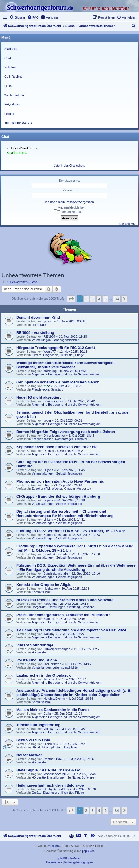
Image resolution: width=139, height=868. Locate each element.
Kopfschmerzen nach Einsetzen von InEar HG (57, 447)
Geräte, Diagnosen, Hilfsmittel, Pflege (58, 355)
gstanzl (48, 321)
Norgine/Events (54, 699)
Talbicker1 (50, 679)
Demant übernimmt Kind (38, 317)
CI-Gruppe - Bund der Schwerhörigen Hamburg (58, 496)
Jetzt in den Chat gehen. (69, 166)
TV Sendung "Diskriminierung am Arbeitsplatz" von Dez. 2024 (71, 630)
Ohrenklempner (54, 436)
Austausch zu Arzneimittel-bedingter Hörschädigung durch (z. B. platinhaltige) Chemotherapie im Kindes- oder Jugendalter (74, 693)
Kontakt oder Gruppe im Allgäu (44, 585)
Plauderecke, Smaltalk (47, 389)
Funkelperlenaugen (57, 649)
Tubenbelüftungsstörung (38, 725)
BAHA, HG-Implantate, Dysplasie (55, 747)
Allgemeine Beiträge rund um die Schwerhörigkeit (66, 374)
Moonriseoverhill (55, 774)
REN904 (49, 336)
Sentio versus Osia (33, 740)
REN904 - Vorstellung (35, 333)
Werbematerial (14, 95)
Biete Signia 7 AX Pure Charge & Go (48, 770)
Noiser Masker (29, 755)
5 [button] (105, 299)
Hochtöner (51, 589)
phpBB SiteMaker (69, 858)
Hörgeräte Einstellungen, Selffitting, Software (63, 607)
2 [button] (86, 299)
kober (47, 420)
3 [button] (92, 299)
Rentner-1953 (53, 759)
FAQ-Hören (12, 104)
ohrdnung (50, 371)
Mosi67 (48, 729)
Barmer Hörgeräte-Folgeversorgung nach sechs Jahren (66, 432)
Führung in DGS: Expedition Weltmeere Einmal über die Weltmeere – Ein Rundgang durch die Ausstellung (76, 567)
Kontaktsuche (41, 592)
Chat (8, 58)
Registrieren (127, 224)
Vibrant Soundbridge (35, 645)
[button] (71, 299)
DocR (47, 451)
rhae (47, 386)
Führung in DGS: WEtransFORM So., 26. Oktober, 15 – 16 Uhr (71, 531)
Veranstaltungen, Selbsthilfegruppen (57, 473)
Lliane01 (49, 744)
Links (8, 86)
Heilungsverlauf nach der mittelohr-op (50, 785)
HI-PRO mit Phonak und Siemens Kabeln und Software (65, 600)
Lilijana (48, 470)
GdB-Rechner (14, 77)
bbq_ (47, 485)
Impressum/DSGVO (18, 123)
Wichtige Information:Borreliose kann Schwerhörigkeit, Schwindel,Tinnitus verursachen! (65, 365)
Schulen (10, 67)
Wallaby (49, 634)
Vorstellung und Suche (37, 660)
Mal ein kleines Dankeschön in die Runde (53, 710)
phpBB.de (88, 851)
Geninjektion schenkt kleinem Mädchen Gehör (57, 382)
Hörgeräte (39, 325)
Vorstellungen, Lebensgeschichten (56, 340)
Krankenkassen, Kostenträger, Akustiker (59, 439)
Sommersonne (54, 401)
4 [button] (99, 299)
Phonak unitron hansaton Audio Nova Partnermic (60, 481)
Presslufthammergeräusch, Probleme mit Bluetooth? (63, 615)
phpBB (55, 846)
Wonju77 (49, 352)
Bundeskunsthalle (56, 535)
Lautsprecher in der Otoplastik (43, 675)
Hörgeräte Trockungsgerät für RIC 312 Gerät (56, 348)
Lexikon (10, 114)
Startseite (11, 49)
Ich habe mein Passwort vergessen (69, 202)
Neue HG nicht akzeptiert (38, 397)
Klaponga (50, 604)
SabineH (49, 619)
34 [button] (117, 299)
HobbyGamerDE (55, 789)
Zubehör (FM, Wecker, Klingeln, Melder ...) (61, 489)
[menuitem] (17, 17)
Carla (47, 714)
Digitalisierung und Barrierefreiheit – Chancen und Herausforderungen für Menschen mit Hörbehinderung (65, 514)
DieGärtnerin (52, 664)
